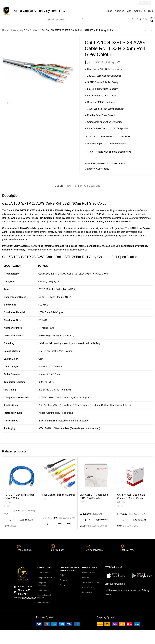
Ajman (63, 585)
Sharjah (63, 580)
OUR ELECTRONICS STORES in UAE (69, 569)
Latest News (88, 592)
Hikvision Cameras (28, 640)
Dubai (62, 575)
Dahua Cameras (61, 640)
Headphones (43, 590)
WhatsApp (145, 3)
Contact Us (87, 587)
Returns (86, 578)
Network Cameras (121, 640)
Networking (17, 30)
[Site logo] (7, 11)
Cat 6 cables (32, 30)
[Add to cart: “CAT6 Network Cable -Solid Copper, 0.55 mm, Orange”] (134, 520)
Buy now (125, 136)
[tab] (63, 184)
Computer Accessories (42, 584)
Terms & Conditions (91, 582)
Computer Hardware (46, 578)
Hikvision (122, 502)
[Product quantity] (91, 136)
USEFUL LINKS (44, 568)
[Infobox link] (32, 549)
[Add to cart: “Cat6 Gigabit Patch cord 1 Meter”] (59, 524)
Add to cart (107, 136)
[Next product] (151, 30)
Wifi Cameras (106, 640)
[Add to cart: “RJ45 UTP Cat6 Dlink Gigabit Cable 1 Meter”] (21, 520)
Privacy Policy (88, 573)
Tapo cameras (92, 640)
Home (5, 30)
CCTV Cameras (11, 640)
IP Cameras (136, 640)
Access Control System (44, 596)
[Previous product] (146, 30)
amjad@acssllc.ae (47, 3)
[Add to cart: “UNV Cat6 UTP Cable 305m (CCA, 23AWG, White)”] (96, 520)
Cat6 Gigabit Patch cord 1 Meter (59, 495)
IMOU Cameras (77, 640)
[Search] (65, 19)
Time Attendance (45, 603)
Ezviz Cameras (45, 640)
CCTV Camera (44, 573)
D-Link (8, 502)
